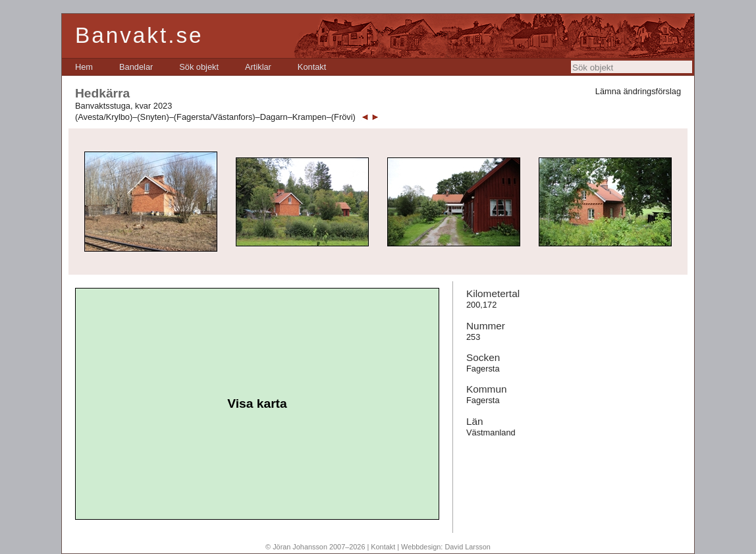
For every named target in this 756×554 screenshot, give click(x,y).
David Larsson (468, 547)
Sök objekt (199, 67)
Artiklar (258, 67)
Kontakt (312, 67)
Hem (84, 67)
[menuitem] (84, 67)
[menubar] (201, 67)
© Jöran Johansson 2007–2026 (315, 547)
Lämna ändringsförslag (638, 91)
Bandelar (136, 67)
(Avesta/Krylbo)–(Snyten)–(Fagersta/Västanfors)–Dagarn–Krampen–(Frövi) (215, 117)
